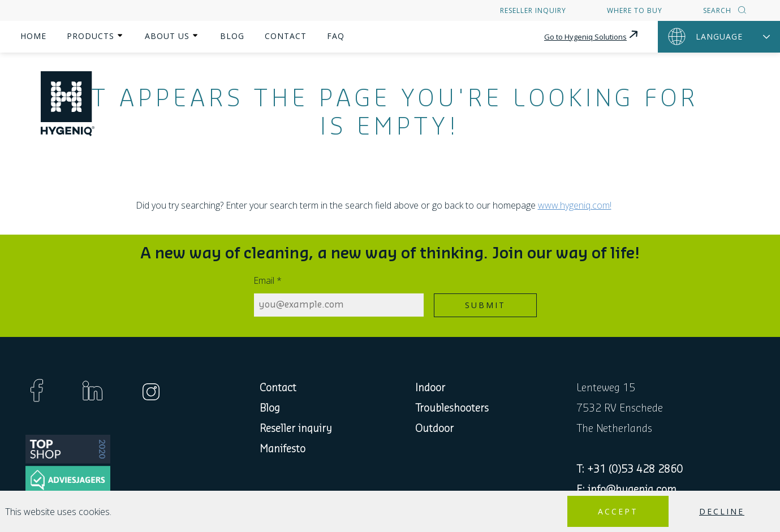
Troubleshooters (452, 408)
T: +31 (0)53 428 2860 (630, 469)
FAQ (336, 36)
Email (268, 280)
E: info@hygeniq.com (626, 490)
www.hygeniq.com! (575, 205)
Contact (286, 36)
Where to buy (635, 10)
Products (91, 36)
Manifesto (283, 449)
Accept (618, 511)
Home (33, 36)
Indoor (430, 388)
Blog (232, 36)
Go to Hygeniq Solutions (592, 35)
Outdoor (434, 429)
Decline (722, 511)
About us (167, 36)
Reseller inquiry (533, 10)
